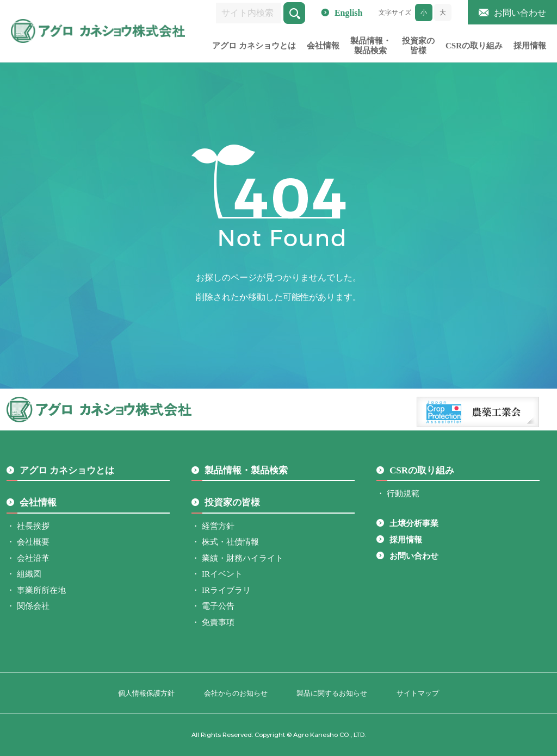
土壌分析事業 (414, 523)
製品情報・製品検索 (371, 46)
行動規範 (403, 493)
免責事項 (218, 622)
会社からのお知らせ (236, 693)
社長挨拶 (33, 526)
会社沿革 (33, 558)
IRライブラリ (226, 590)
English (349, 13)
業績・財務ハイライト (243, 558)
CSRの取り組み (474, 46)
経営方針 (218, 526)
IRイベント (222, 574)
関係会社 (33, 606)
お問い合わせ (520, 13)
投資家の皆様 (418, 46)
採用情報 (530, 46)
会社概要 (33, 542)
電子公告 (218, 606)
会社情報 (323, 46)
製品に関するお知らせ (332, 693)
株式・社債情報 (230, 542)
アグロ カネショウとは (254, 46)
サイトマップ (418, 693)
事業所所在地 (41, 590)
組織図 (29, 574)
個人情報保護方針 (146, 693)
